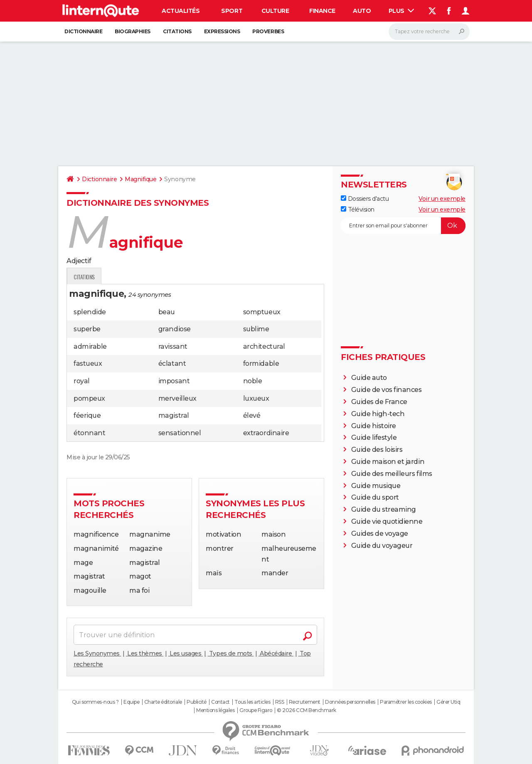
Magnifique (140, 179)
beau (167, 312)
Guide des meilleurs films (392, 474)
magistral (174, 415)
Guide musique (376, 486)
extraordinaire (266, 433)
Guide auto (369, 378)
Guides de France (379, 402)
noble (253, 381)
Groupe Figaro (256, 710)
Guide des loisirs (377, 450)
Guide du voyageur (382, 546)
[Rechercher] (429, 32)
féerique (87, 415)
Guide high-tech (378, 414)
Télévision (358, 209)
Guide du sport (375, 497)
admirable (90, 346)
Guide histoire (374, 426)
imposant (174, 381)
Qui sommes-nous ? (95, 702)
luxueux (256, 398)
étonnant (89, 433)
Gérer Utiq (448, 702)
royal (82, 381)
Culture (275, 11)
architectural (264, 346)
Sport (232, 11)
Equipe (131, 702)
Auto (362, 11)
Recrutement (305, 702)
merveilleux (177, 398)
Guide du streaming (384, 509)
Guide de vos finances (387, 390)
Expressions (222, 31)
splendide (90, 312)
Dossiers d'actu (365, 199)
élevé (252, 415)
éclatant (172, 364)
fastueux (88, 364)
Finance (322, 11)
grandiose (175, 329)
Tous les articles (252, 702)
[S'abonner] (403, 226)
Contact (220, 702)
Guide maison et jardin (388, 462)
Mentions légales (215, 710)
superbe (87, 329)
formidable (261, 364)
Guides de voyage (380, 534)
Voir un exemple (442, 199)
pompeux (89, 398)
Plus (401, 11)
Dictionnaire (83, 31)
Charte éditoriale (163, 702)
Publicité (197, 702)
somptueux (262, 312)
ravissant (173, 346)
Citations (177, 31)
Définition (84, 277)
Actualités (181, 11)
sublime (256, 329)
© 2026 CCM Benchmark (306, 710)
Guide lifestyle (374, 437)
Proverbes (268, 31)
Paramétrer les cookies (406, 702)
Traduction (154, 277)
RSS (280, 702)
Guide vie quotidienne (387, 521)
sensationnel (180, 433)
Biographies (133, 31)
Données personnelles (350, 702)
